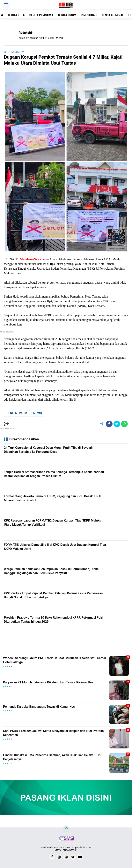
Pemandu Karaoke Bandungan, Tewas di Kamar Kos (39, 707)
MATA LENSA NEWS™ (66, 850)
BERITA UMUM (67, 15)
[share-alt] (102, 424)
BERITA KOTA (16, 15)
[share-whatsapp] (124, 424)
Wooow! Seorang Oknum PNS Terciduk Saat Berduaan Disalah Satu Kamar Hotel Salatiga (55, 660)
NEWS (38, 413)
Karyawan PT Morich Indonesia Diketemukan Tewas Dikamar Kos (48, 682)
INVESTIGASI (89, 15)
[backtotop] (66, 829)
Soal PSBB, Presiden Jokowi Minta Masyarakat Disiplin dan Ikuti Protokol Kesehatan (54, 733)
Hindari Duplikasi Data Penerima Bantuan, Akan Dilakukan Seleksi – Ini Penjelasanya (52, 757)
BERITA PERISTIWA (41, 15)
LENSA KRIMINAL (113, 15)
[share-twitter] (117, 424)
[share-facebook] (109, 424)
